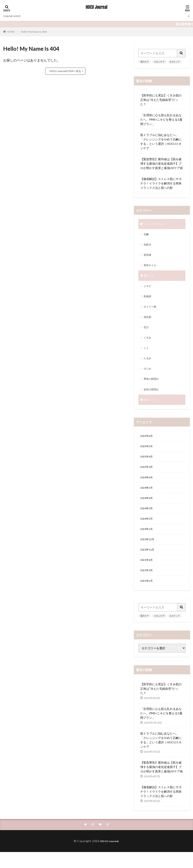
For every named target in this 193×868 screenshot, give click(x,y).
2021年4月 (147, 579)
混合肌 (148, 323)
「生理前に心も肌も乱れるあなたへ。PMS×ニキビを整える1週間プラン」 (161, 119)
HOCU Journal (96, 7)
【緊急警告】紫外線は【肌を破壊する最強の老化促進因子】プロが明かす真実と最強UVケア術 (162, 163)
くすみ (148, 345)
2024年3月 (147, 524)
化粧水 (148, 246)
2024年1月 (147, 546)
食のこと (150, 410)
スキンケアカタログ (157, 224)
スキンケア (159, 62)
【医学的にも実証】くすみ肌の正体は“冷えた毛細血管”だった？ (161, 100)
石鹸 (147, 235)
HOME (11, 32)
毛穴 (147, 334)
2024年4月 (147, 513)
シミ (147, 356)
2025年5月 (147, 458)
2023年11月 (148, 568)
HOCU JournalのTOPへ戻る (65, 71)
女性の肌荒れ (153, 399)
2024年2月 (147, 535)
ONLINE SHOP (13, 16)
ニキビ (148, 290)
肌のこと (150, 279)
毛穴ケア (144, 62)
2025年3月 (147, 480)
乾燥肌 (148, 301)
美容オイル (151, 268)
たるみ (148, 367)
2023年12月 (148, 557)
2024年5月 (147, 502)
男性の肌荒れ (153, 389)
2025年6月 (147, 447)
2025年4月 (147, 469)
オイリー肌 (151, 312)
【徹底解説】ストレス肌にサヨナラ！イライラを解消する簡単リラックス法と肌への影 (161, 183)
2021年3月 (147, 590)
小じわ (148, 378)
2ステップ (175, 62)
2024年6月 (147, 491)
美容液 (148, 257)
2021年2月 (147, 601)
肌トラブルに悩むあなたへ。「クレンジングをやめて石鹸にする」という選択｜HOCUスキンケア (161, 141)
